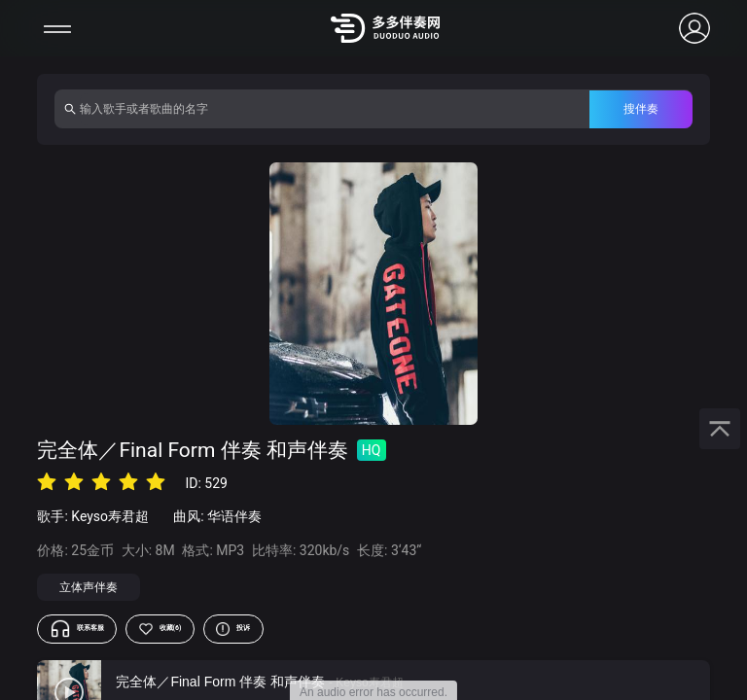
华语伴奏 (234, 516)
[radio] (47, 482)
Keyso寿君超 (110, 516)
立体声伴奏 (89, 587)
